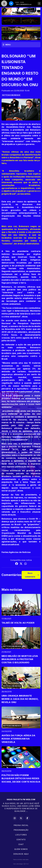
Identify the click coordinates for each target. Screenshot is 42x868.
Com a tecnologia (21, 864)
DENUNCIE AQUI (21, 854)
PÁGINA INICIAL (21, 825)
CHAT (21, 844)
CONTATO (21, 840)
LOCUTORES (21, 835)
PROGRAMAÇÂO (21, 830)
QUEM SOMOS (21, 849)
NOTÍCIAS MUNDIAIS (11, 95)
